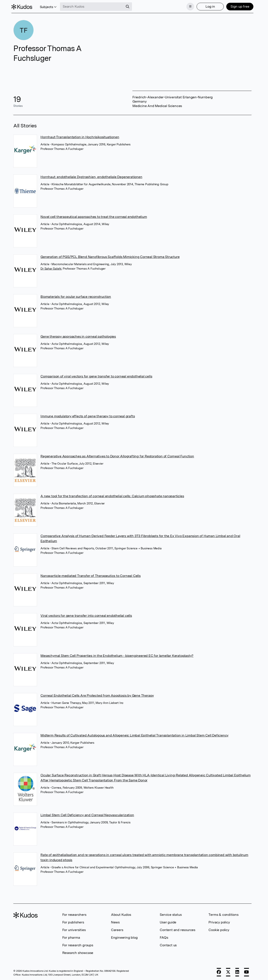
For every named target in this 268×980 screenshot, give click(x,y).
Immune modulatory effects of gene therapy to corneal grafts (88, 415)
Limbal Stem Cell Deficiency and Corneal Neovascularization (87, 814)
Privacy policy (219, 921)
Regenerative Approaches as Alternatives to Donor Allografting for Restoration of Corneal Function (117, 455)
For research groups (78, 944)
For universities (74, 929)
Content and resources (178, 929)
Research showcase (78, 951)
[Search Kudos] (94, 6)
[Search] (130, 6)
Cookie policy (219, 929)
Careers (117, 929)
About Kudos (121, 913)
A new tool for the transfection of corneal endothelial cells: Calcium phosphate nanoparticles (112, 495)
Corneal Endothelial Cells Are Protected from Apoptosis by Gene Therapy (97, 694)
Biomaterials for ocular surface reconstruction (76, 295)
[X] (228, 971)
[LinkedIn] (237, 971)
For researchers (74, 913)
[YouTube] (246, 971)
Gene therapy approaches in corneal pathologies (78, 335)
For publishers (73, 921)
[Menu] (188, 6)
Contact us (168, 944)
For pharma (71, 936)
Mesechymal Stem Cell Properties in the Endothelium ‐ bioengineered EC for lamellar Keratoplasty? (117, 654)
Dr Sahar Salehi (51, 267)
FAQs (164, 936)
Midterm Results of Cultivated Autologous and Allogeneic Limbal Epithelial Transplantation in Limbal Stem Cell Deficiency (134, 734)
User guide (168, 921)
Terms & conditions (223, 913)
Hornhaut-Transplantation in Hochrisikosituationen (80, 136)
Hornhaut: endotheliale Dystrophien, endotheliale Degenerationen (91, 176)
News (115, 921)
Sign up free (238, 6)
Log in (208, 6)
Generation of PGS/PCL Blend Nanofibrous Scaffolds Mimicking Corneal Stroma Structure (110, 255)
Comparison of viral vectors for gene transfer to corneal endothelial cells (96, 375)
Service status (171, 913)
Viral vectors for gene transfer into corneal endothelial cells (86, 614)
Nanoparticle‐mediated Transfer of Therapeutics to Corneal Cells (91, 574)
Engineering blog (124, 936)
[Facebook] (219, 971)
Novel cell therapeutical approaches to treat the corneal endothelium (94, 215)
